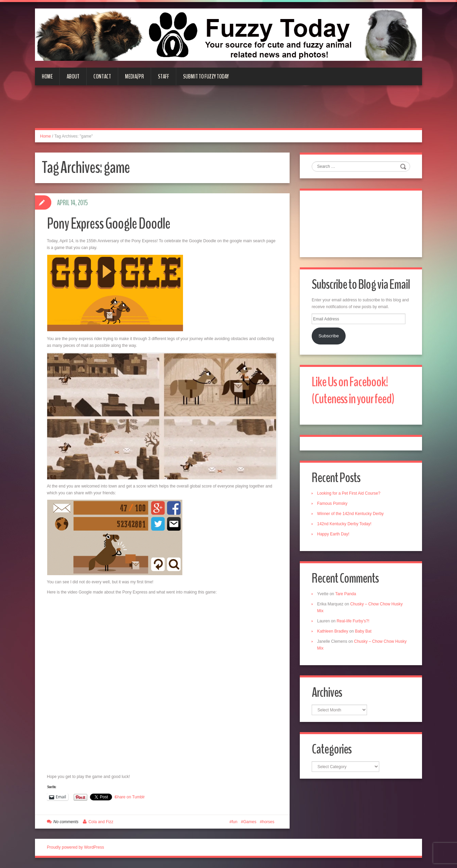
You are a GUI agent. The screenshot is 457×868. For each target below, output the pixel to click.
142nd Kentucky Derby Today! (344, 524)
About (73, 76)
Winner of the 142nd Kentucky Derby (350, 514)
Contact (102, 76)
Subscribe (329, 336)
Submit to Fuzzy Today (206, 76)
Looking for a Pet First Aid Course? (349, 493)
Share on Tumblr (130, 797)
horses (268, 822)
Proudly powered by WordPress (76, 847)
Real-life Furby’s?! (353, 621)
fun (235, 822)
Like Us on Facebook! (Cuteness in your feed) (353, 391)
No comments (66, 822)
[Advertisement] (228, 111)
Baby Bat (363, 631)
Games (250, 822)
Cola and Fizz (101, 822)
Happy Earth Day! (333, 534)
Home (47, 76)
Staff (163, 76)
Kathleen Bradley (333, 631)
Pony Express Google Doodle (108, 224)
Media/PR (134, 76)
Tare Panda (345, 594)
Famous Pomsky (332, 503)
